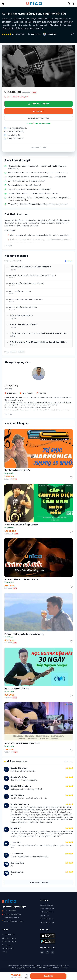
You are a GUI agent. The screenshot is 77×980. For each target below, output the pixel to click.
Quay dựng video (8, 948)
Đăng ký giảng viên (8, 934)
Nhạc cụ (22, 352)
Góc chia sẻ (44, 915)
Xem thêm (8, 246)
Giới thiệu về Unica (47, 905)
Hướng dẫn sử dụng (47, 909)
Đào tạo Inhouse (7, 945)
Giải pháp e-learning (9, 938)
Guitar (13, 352)
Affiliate (4, 952)
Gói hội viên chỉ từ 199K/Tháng (39, 118)
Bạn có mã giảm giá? (39, 147)
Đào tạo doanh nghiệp (9, 941)
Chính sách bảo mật (47, 922)
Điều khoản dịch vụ (47, 919)
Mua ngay (38, 111)
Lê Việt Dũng (52, 34)
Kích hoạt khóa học (47, 912)
